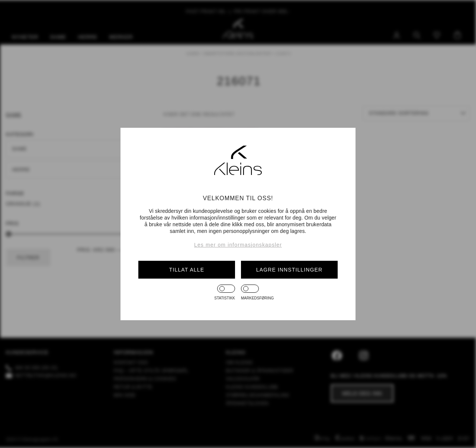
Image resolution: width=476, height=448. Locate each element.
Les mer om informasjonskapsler (238, 245)
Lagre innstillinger (289, 270)
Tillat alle (187, 270)
